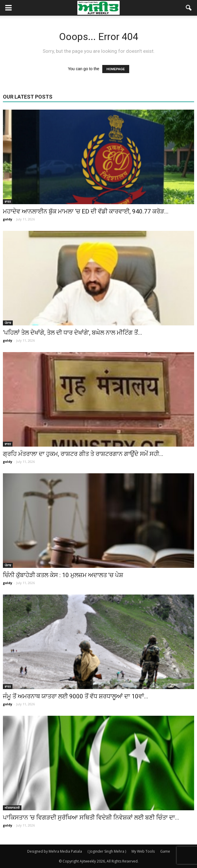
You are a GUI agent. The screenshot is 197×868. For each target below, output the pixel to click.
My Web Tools (143, 851)
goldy (8, 219)
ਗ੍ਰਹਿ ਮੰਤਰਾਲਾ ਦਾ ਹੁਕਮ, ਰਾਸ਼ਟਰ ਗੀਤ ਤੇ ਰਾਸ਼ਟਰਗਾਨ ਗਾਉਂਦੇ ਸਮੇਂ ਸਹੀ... (83, 454)
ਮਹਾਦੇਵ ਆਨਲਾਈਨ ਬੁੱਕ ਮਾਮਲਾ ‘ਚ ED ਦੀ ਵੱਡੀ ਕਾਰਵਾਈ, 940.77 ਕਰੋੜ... (86, 211)
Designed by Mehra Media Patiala (55, 851)
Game (165, 851)
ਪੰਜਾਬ (8, 323)
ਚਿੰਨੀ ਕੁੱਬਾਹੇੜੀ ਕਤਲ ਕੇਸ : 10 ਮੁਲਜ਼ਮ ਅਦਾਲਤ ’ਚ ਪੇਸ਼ (63, 575)
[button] (189, 8)
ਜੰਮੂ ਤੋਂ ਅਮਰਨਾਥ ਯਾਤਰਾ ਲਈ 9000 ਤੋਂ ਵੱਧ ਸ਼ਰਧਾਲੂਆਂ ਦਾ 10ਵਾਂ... (76, 696)
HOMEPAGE (116, 69)
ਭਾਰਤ (8, 202)
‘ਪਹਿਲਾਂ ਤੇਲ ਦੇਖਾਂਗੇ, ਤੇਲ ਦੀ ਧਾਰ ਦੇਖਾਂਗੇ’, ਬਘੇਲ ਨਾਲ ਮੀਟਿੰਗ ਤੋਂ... (73, 333)
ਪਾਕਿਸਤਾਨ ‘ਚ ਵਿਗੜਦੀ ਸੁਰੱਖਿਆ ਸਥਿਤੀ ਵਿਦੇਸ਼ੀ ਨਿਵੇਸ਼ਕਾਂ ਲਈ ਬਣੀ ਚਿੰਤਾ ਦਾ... (91, 818)
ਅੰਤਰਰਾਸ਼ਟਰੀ (12, 808)
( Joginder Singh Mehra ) (107, 851)
